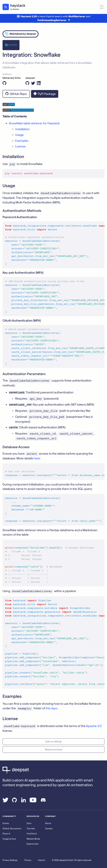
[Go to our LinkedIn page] (24, 801)
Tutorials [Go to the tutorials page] (31, 829)
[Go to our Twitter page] (5, 801)
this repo (51, 708)
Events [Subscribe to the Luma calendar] (6, 823)
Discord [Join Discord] (6, 834)
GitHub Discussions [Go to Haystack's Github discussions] (12, 829)
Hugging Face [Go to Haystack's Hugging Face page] (9, 839)
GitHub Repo (16, 94)
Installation (22, 129)
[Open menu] (102, 7)
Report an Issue (54, 749)
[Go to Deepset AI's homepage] (53, 770)
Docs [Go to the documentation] (29, 823)
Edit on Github (54, 742)
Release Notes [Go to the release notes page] (33, 839)
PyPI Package (45, 94)
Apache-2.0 (94, 726)
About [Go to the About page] (48, 823)
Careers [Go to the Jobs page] (49, 829)
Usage (19, 135)
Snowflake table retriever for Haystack (34, 123)
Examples (22, 141)
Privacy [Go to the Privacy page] (28, 860)
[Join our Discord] (43, 801)
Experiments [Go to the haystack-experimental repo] (33, 844)
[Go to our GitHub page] (14, 801)
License (20, 146)
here (37, 458)
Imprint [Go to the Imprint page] (42, 860)
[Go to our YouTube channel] (33, 801)
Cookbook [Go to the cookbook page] (32, 834)
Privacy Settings (10, 860)
